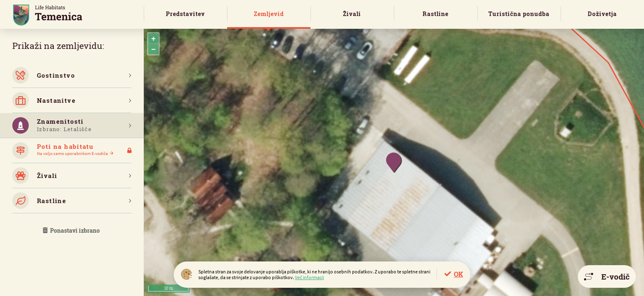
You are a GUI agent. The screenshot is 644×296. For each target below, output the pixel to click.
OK (458, 274)
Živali (352, 14)
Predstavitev (185, 14)
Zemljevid (269, 14)
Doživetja (602, 14)
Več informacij (309, 277)
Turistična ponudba (519, 14)
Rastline (436, 14)
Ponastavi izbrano (72, 230)
